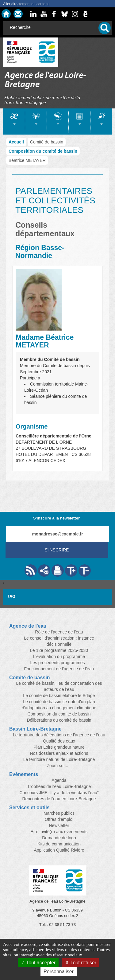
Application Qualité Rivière (59, 850)
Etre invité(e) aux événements (59, 832)
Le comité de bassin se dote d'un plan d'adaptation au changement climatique (59, 705)
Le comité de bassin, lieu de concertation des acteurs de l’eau (59, 686)
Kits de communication (59, 844)
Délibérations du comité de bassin (59, 720)
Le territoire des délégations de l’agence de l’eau (59, 735)
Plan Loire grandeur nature (59, 747)
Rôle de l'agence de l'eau (59, 632)
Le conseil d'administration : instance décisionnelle (59, 641)
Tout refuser (81, 963)
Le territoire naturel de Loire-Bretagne (59, 759)
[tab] (14, 122)
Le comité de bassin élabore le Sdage (59, 696)
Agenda (59, 780)
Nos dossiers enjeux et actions (59, 753)
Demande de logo (59, 838)
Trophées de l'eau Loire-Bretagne (59, 786)
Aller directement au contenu (26, 4)
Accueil (16, 142)
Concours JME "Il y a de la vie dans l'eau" (59, 793)
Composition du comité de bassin (43, 151)
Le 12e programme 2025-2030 (59, 650)
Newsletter (59, 825)
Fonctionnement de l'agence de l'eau (59, 669)
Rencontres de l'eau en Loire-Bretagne (59, 799)
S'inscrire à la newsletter (56, 518)
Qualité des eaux (59, 741)
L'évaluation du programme (59, 657)
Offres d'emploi (59, 819)
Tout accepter (38, 963)
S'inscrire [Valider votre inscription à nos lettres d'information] (57, 550)
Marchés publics (59, 813)
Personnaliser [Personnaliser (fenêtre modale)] (59, 972)
